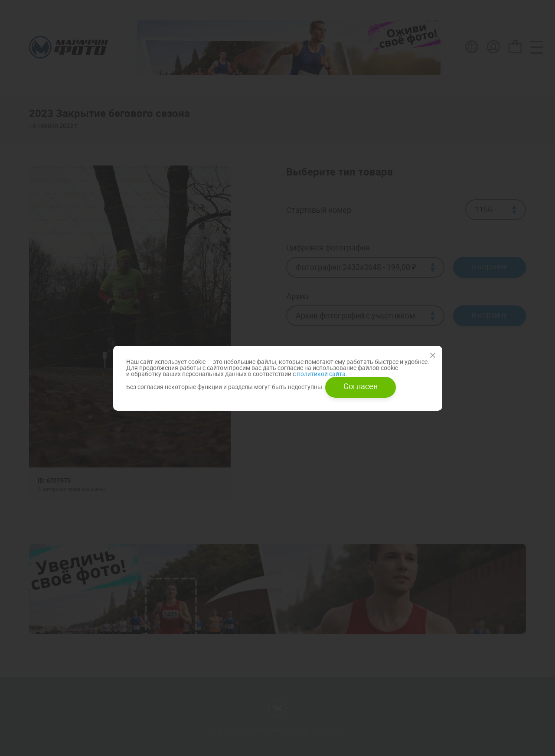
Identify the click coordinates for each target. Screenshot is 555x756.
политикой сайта (321, 374)
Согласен (361, 386)
